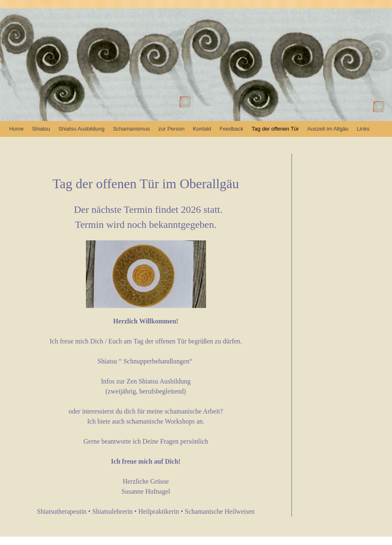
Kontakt (202, 129)
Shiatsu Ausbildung (82, 129)
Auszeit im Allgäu (328, 129)
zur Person (172, 129)
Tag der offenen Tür (275, 129)
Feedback (232, 129)
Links (363, 129)
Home (16, 129)
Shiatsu (41, 129)
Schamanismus (132, 129)
